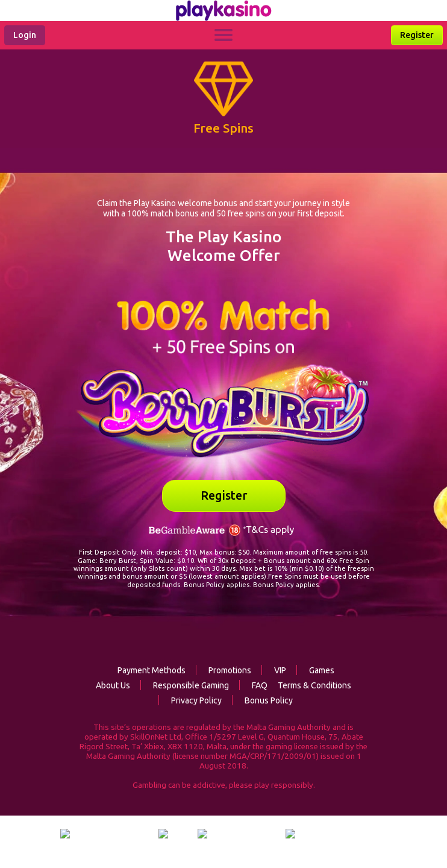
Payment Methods (152, 670)
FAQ (253, 685)
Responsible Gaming (185, 685)
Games (315, 670)
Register (417, 35)
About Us (113, 685)
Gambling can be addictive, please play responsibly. (224, 785)
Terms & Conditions (314, 685)
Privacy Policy (190, 700)
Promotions (223, 670)
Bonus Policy (262, 700)
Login (25, 35)
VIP (274, 670)
